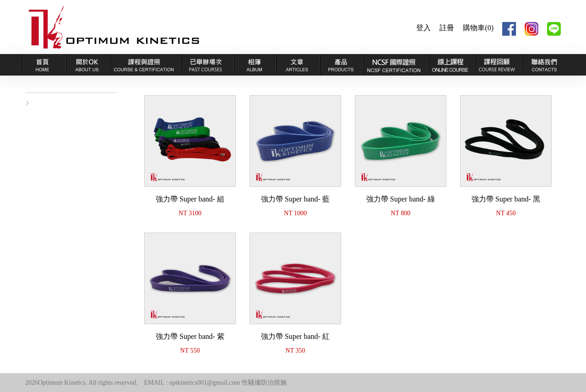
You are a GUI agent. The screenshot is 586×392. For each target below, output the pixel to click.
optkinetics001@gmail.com (204, 383)
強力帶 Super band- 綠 (401, 199)
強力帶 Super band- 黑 (506, 199)
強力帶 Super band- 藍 (295, 199)
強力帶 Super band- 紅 (295, 336)
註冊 (447, 28)
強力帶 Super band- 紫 (190, 336)
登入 (423, 28)
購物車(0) (478, 28)
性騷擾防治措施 (264, 383)
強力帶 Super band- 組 (190, 199)
